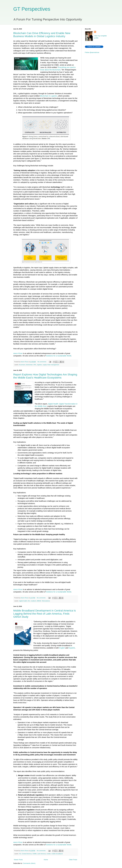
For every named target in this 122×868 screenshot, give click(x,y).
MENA (39, 601)
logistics (40, 365)
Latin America (42, 854)
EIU (29, 601)
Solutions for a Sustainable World (59, 592)
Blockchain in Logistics (49, 96)
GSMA (34, 854)
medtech (34, 601)
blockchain (29, 365)
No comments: (42, 362)
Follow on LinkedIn (94, 47)
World (69, 356)
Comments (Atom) (29, 863)
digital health (23, 601)
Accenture (22, 365)
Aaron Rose (18, 353)
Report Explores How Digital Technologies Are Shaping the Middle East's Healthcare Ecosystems (45, 376)
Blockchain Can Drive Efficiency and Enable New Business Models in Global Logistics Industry (42, 35)
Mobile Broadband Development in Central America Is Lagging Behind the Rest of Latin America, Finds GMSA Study (45, 614)
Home (46, 860)
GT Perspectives (32, 9)
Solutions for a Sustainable (56, 356)
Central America (27, 854)
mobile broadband (57, 854)
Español (72, 648)
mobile (49, 854)
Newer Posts (18, 860)
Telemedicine (46, 601)
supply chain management (51, 365)
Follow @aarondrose (92, 52)
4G (20, 854)
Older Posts (73, 860)
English (62, 648)
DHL (35, 365)
